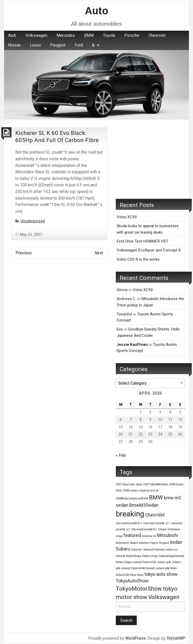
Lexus (35, 45)
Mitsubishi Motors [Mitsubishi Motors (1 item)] (127, 543)
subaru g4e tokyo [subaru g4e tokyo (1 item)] (166, 568)
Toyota (109, 35)
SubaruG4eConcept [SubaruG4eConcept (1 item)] (143, 568)
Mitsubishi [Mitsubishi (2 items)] (168, 535)
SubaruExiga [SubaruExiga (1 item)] (134, 556)
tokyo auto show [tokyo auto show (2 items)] (161, 574)
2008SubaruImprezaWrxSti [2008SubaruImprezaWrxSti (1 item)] (132, 498)
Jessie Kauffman (132, 344)
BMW (89, 35)
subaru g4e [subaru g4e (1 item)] (164, 562)
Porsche (132, 35)
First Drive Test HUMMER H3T (142, 241)
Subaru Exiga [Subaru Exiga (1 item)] (150, 556)
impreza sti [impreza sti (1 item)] (149, 536)
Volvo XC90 (127, 217)
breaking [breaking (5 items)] (130, 514)
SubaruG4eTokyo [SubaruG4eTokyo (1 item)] (126, 575)
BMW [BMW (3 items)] (156, 497)
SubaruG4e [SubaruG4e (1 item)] (149, 562)
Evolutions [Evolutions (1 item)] (174, 529)
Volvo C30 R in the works (138, 259)
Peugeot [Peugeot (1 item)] (164, 543)
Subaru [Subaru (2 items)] (123, 549)
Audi (12, 35)
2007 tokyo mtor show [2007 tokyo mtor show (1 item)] (129, 484)
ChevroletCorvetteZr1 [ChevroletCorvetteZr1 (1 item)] (144, 529)
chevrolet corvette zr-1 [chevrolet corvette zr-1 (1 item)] (157, 523)
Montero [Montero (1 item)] (144, 543)
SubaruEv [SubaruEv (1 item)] (137, 550)
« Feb (121, 455)
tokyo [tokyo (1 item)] (140, 575)
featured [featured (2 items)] (132, 535)
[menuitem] (12, 36)
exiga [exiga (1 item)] (119, 536)
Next (99, 253)
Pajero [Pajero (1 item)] (154, 543)
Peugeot (58, 45)
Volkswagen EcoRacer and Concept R (149, 250)
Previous (24, 253)
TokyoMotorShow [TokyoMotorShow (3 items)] (139, 589)
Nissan (14, 45)
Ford (79, 45)
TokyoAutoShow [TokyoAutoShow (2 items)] (132, 581)
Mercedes (66, 35)
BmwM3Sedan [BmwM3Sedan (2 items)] (144, 505)
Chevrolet (157, 35)
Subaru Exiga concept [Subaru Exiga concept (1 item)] (129, 562)
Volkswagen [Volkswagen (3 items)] (164, 597)
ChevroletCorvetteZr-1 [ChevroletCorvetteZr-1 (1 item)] (129, 523)
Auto (97, 11)
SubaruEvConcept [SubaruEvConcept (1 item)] (154, 550)
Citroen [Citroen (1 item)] (162, 529)
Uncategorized (33, 221)
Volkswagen (36, 35)
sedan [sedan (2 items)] (176, 542)
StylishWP (176, 638)
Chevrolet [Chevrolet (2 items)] (155, 515)
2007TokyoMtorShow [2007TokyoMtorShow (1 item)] (156, 484)
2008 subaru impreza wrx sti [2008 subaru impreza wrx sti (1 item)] (141, 491)
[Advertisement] (150, 159)
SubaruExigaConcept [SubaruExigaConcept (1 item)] (171, 556)
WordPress (135, 638)
